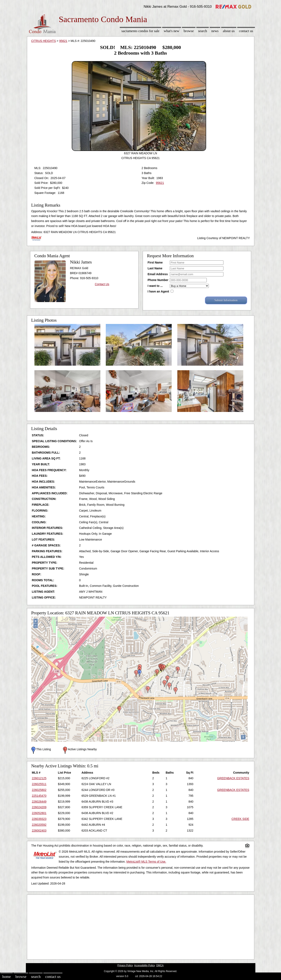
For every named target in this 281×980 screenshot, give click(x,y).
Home (6, 977)
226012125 (39, 778)
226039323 (39, 819)
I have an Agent (158, 291)
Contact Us (246, 31)
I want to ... (155, 286)
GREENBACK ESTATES (233, 778)
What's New (171, 31)
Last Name (155, 268)
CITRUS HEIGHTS (44, 41)
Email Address (158, 274)
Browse (189, 31)
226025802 (39, 790)
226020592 (39, 825)
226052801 (39, 813)
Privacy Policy (125, 965)
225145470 (39, 796)
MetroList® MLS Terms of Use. (146, 862)
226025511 (39, 784)
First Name (155, 262)
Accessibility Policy (145, 965)
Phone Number (158, 280)
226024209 (39, 807)
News (215, 31)
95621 (63, 41)
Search (202, 31)
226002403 (39, 831)
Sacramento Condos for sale (140, 31)
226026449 (39, 802)
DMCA (160, 965)
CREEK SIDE (240, 819)
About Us (229, 31)
